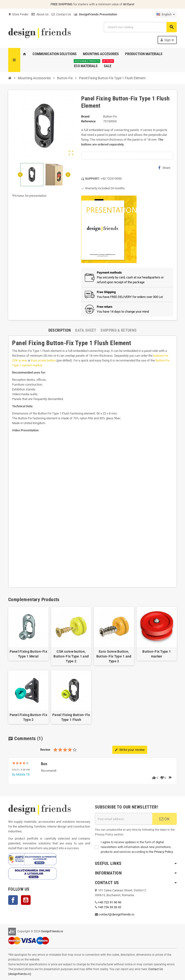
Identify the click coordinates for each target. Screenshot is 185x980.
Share (164, 168)
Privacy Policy (164, 852)
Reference (88, 121)
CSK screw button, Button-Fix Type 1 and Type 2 (71, 656)
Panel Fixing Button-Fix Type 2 (28, 717)
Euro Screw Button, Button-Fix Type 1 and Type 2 (114, 656)
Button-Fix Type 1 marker (157, 654)
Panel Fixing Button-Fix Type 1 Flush (71, 717)
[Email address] (124, 819)
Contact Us (61, 14)
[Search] (140, 27)
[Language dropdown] (166, 14)
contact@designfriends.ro (116, 914)
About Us (40, 14)
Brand (85, 116)
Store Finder (18, 14)
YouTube (26, 900)
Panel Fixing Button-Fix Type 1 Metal (28, 654)
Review (45, 750)
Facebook (13, 900)
